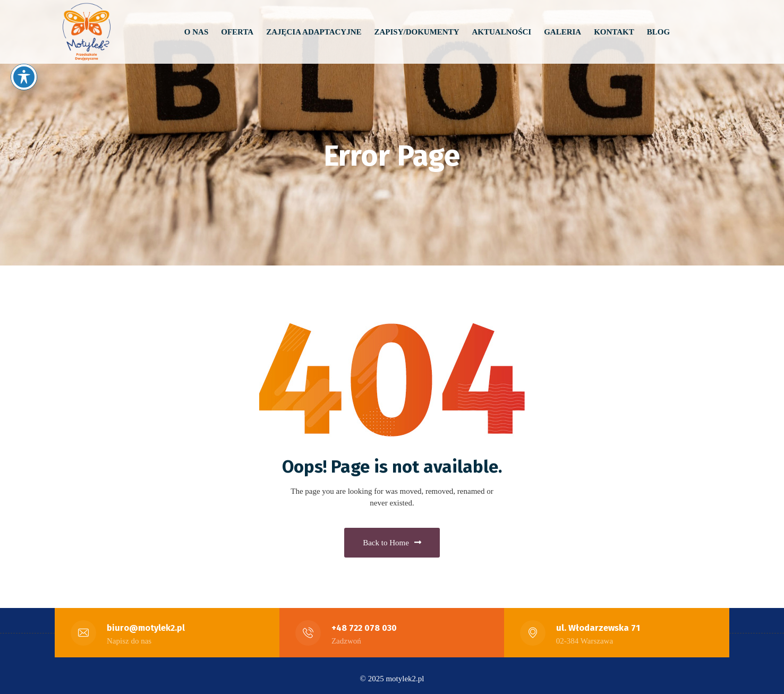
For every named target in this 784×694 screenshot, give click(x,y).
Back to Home (392, 539)
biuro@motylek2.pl (146, 622)
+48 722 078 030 (364, 622)
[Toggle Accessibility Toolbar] (24, 77)
